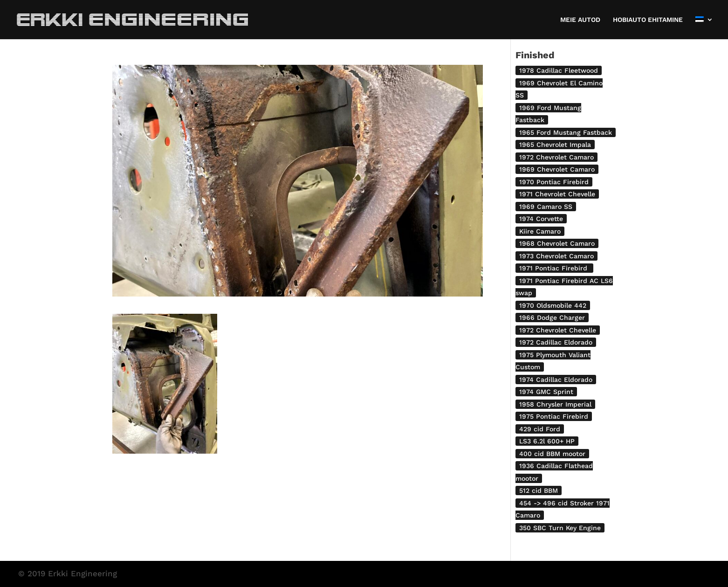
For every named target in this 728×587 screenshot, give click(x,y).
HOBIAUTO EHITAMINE (648, 20)
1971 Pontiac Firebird (554, 268)
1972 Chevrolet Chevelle (558, 330)
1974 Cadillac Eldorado (556, 380)
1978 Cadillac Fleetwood (559, 70)
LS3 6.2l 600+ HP (547, 441)
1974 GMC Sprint (546, 392)
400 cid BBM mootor (552, 454)
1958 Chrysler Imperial (555, 404)
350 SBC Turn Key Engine (560, 528)
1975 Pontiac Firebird (554, 416)
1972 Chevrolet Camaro (556, 157)
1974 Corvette (541, 219)
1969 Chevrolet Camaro (557, 169)
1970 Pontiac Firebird (554, 182)
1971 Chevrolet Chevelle (557, 194)
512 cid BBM (539, 490)
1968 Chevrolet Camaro (557, 243)
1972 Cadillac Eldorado (556, 342)
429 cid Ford (540, 429)
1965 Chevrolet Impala (555, 145)
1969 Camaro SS (546, 207)
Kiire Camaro (540, 231)
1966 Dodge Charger (552, 318)
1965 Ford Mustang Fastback (566, 132)
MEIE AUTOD (580, 20)
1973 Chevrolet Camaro (556, 256)
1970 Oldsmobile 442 (553, 305)
